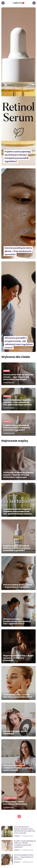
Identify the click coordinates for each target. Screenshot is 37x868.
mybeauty (17, 836)
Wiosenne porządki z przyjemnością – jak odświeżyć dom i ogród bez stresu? (17, 343)
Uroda (14, 798)
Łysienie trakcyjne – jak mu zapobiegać (15, 732)
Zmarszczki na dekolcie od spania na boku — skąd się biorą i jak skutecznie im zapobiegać (18, 377)
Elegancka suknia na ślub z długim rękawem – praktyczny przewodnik (18, 658)
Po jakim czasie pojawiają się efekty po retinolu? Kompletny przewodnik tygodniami (18, 156)
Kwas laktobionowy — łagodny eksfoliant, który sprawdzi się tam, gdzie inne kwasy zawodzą (17, 402)
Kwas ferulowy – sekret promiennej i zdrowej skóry (15, 803)
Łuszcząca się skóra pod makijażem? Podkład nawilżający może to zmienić (18, 768)
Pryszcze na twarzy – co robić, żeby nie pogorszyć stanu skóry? (18, 696)
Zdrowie (6, 371)
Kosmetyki (7, 396)
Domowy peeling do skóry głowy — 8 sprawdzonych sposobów (19, 251)
